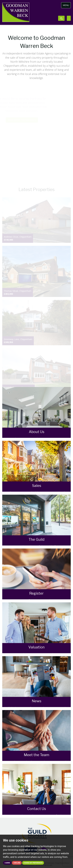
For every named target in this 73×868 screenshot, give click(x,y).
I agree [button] (7, 863)
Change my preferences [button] (33, 863)
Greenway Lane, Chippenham (18, 341)
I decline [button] (17, 863)
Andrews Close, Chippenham (18, 238)
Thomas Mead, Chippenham (18, 292)
